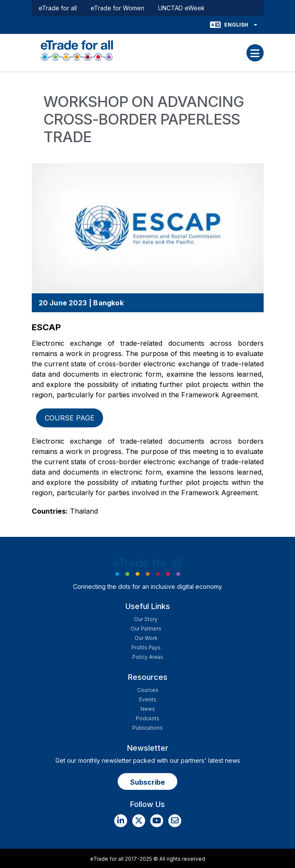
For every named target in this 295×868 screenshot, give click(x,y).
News (148, 709)
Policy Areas (148, 657)
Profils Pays (146, 647)
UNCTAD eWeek (181, 8)
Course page (70, 418)
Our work (146, 638)
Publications (147, 728)
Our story (146, 619)
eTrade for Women (117, 8)
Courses (148, 690)
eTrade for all (58, 8)
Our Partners (146, 629)
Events (148, 699)
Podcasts (147, 718)
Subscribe (147, 782)
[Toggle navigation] (255, 53)
